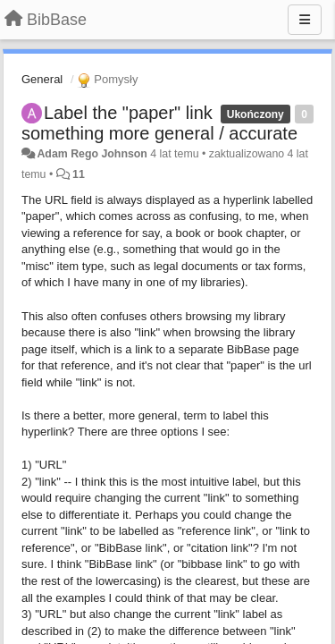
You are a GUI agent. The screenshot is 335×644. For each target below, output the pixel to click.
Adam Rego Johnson (92, 154)
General (42, 79)
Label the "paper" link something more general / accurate (159, 123)
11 (79, 174)
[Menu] (305, 20)
